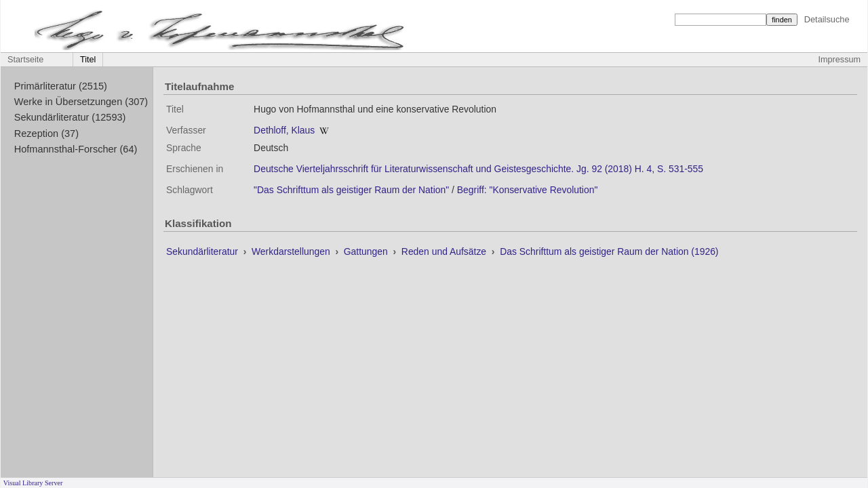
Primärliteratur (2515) (61, 86)
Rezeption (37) (46, 134)
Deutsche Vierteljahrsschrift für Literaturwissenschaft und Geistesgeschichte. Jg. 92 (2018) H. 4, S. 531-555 (478, 169)
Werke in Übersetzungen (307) (81, 102)
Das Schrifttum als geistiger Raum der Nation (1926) (609, 251)
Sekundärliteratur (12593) (70, 117)
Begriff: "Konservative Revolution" (528, 190)
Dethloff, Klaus (284, 130)
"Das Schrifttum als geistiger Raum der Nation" (351, 190)
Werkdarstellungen (292, 251)
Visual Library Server (33, 483)
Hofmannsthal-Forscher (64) (76, 149)
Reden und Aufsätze (445, 251)
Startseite (25, 60)
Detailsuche (827, 19)
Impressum (840, 60)
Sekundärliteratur (203, 251)
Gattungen (367, 251)
